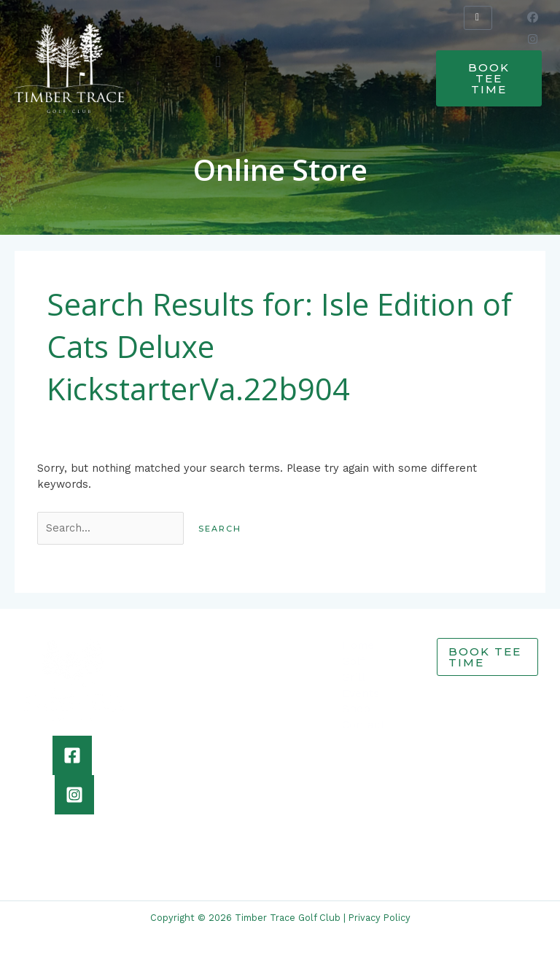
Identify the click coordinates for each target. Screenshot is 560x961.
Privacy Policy (380, 918)
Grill (354, 677)
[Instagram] (74, 795)
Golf (353, 661)
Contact (363, 725)
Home (358, 645)
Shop (356, 709)
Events (361, 693)
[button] (218, 62)
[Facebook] (72, 755)
